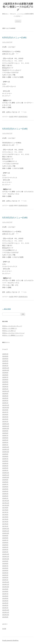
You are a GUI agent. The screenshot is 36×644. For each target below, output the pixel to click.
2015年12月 (6, 554)
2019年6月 (5, 461)
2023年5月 (5, 382)
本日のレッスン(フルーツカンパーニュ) (13, 333)
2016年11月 (6, 531)
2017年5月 (5, 517)
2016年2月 (5, 552)
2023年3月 (5, 387)
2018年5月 (5, 489)
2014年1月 (5, 608)
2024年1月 (5, 366)
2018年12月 (6, 473)
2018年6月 (5, 487)
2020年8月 (5, 433)
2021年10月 (6, 408)
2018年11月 (6, 475)
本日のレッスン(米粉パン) (10, 328)
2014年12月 (6, 582)
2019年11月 (6, 449)
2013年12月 (6, 610)
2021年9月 (5, 410)
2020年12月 (6, 424)
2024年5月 (5, 359)
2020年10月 (6, 429)
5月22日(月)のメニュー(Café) (15, 129)
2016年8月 (5, 538)
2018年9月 (5, 480)
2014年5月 (5, 598)
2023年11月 (6, 368)
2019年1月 (5, 470)
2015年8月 (5, 564)
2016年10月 (6, 533)
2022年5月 (5, 394)
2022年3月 (5, 398)
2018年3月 (5, 494)
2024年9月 (5, 356)
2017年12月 (6, 501)
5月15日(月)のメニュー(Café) (15, 218)
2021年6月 (5, 415)
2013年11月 (6, 612)
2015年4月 (5, 573)
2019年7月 (5, 459)
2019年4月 (5, 463)
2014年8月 (5, 591)
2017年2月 (5, 524)
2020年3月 (5, 440)
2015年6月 (5, 568)
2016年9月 (5, 536)
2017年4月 (5, 519)
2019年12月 (6, 447)
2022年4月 (5, 396)
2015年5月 (5, 571)
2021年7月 (5, 412)
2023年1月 (5, 389)
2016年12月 (6, 529)
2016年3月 (5, 550)
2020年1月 (5, 445)
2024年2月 (5, 363)
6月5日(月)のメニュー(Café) (14, 38)
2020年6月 (5, 438)
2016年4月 (5, 547)
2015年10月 (6, 559)
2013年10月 (6, 615)
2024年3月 (5, 361)
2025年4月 (5, 354)
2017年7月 (5, 512)
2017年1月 (5, 526)
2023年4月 (5, 384)
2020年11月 (6, 426)
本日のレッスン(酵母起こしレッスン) (13, 335)
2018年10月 (6, 477)
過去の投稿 (7, 309)
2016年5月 (5, 545)
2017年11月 (6, 503)
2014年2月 (5, 605)
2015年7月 (5, 566)
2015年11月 (6, 557)
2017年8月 (5, 510)
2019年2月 (5, 468)
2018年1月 (5, 498)
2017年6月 (5, 515)
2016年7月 (5, 540)
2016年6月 (5, 543)
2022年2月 (5, 401)
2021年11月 (6, 405)
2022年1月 (5, 403)
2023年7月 (5, 377)
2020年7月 (5, 435)
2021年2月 (5, 419)
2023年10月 (6, 370)
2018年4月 (5, 491)
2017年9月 (5, 508)
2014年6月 (5, 596)
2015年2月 (5, 578)
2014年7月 (5, 594)
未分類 (11, 117)
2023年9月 (5, 373)
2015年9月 (5, 561)
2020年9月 (5, 431)
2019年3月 (5, 466)
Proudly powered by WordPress (10, 641)
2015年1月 (5, 580)
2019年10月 (6, 452)
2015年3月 (5, 575)
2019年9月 (5, 454)
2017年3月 (5, 522)
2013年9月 (5, 617)
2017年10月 (6, 505)
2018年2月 (5, 496)
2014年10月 (6, 587)
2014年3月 (5, 603)
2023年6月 (5, 380)
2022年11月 (6, 391)
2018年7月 (5, 484)
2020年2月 (5, 442)
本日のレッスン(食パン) (9, 331)
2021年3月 (5, 417)
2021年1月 (5, 422)
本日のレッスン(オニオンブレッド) (12, 326)
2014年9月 (5, 589)
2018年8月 (5, 482)
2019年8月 (5, 456)
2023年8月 (5, 375)
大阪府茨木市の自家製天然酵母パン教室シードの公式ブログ (18, 7)
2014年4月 (5, 601)
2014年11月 (6, 584)
